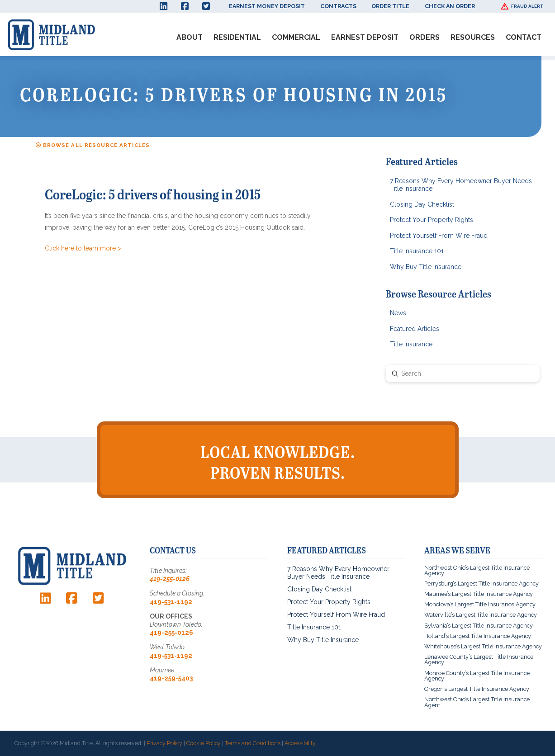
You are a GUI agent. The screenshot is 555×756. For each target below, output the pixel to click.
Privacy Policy (164, 743)
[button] (523, 6)
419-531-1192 (171, 602)
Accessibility (300, 743)
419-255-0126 (170, 579)
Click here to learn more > (83, 248)
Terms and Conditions (253, 743)
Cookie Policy (204, 743)
